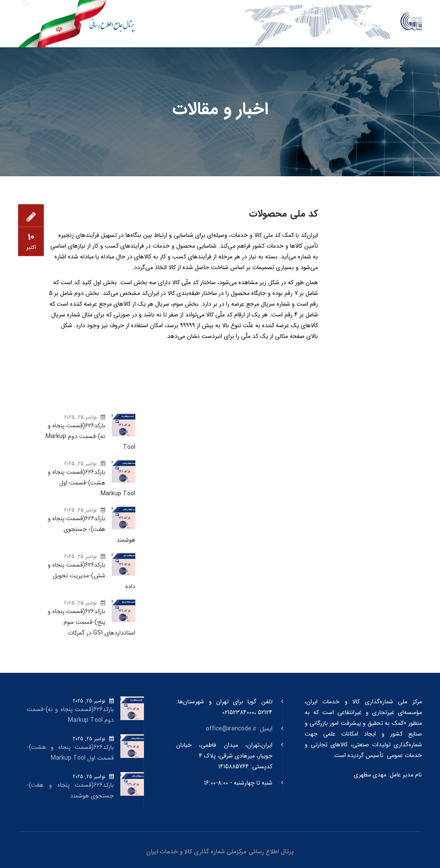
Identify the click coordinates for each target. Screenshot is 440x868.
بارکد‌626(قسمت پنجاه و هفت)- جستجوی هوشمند (92, 529)
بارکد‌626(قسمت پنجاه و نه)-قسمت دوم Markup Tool (90, 436)
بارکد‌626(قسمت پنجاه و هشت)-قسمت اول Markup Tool (92, 483)
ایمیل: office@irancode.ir (239, 729)
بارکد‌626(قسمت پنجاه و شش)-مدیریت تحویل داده (92, 576)
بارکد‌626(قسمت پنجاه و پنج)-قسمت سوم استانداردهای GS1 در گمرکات (92, 622)
